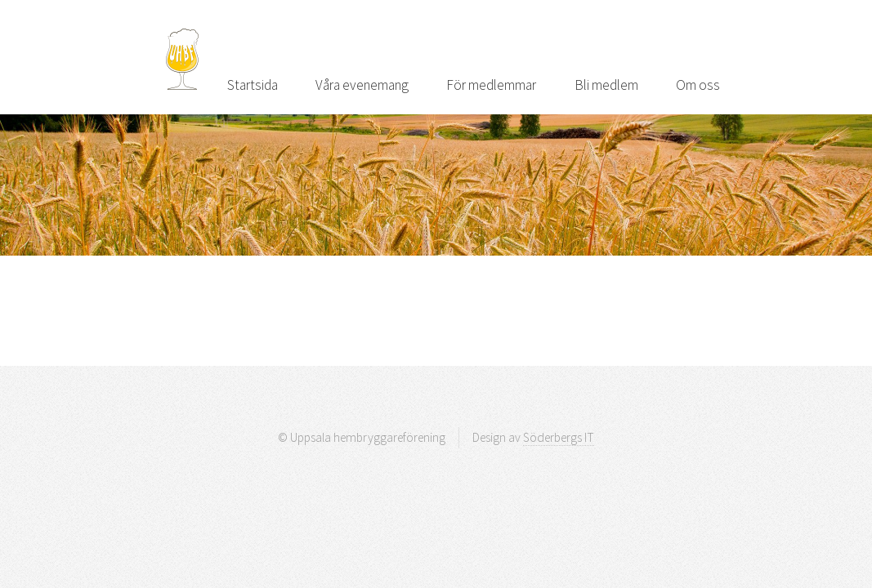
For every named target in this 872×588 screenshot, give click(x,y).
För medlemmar (491, 85)
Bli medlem (606, 85)
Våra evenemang (362, 85)
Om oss (698, 85)
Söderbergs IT (559, 437)
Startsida (253, 85)
